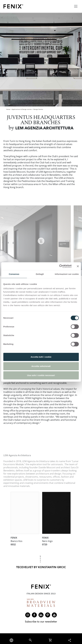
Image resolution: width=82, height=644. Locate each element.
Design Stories (38, 109)
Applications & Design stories (22, 109)
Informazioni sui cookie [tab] (67, 274)
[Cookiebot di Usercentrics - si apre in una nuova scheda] (59, 266)
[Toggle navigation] (76, 6)
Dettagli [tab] (40, 274)
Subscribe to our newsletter (41, 622)
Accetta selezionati (41, 366)
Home (8, 109)
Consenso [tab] (14, 274)
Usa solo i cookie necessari (41, 375)
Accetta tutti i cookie (41, 357)
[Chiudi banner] (78, 266)
